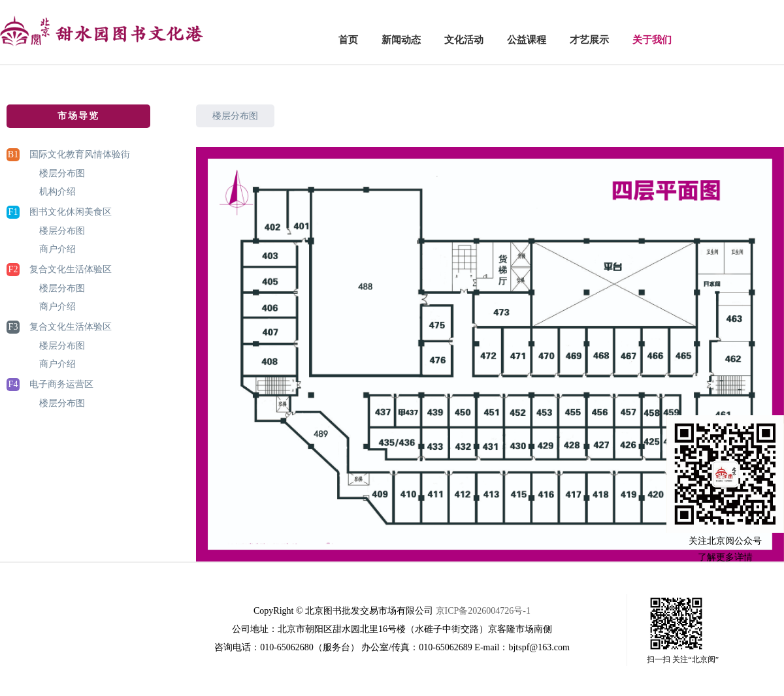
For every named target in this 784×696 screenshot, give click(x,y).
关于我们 (652, 40)
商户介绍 (57, 249)
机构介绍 (57, 192)
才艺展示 (589, 40)
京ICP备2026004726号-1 (483, 611)
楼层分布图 (62, 173)
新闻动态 (401, 40)
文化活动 (464, 40)
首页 (348, 40)
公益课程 (527, 40)
